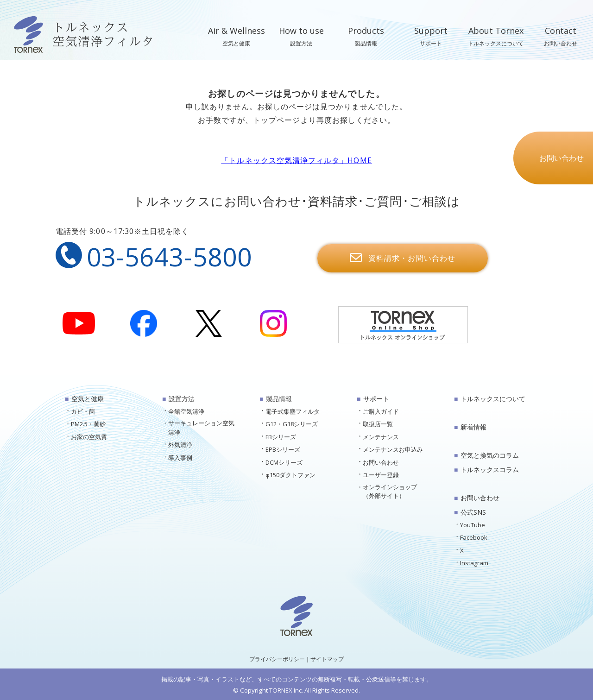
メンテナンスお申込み (393, 449)
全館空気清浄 (186, 411)
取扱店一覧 (378, 424)
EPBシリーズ (283, 449)
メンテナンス (381, 437)
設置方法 (182, 399)
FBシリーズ (281, 437)
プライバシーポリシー (277, 659)
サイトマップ (327, 659)
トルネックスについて (493, 399)
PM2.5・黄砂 (88, 424)
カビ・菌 (83, 411)
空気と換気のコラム (490, 455)
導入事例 (180, 458)
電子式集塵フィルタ (293, 411)
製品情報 (279, 399)
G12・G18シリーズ (292, 424)
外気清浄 (180, 445)
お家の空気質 (89, 437)
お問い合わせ (381, 462)
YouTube (473, 525)
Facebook (474, 537)
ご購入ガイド (381, 411)
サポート (376, 399)
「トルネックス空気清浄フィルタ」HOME (296, 160)
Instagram (474, 563)
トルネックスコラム (490, 470)
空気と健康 (88, 399)
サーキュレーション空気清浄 (201, 428)
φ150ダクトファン (290, 475)
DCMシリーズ (284, 462)
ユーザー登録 (381, 475)
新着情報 (473, 427)
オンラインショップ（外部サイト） (390, 492)
